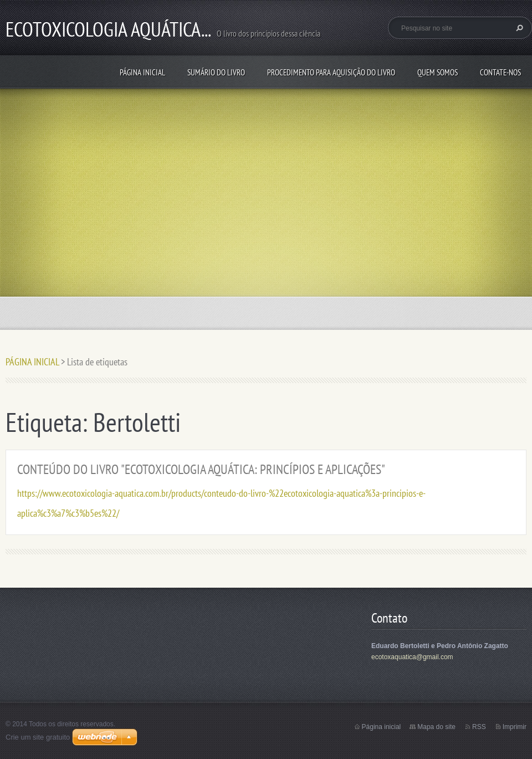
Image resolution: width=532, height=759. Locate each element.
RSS (479, 727)
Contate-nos (500, 72)
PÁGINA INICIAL (142, 72)
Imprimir (515, 727)
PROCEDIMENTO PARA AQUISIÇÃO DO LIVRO (331, 72)
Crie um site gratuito (38, 737)
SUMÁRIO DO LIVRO (216, 72)
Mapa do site (436, 727)
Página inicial (382, 727)
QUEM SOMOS (438, 72)
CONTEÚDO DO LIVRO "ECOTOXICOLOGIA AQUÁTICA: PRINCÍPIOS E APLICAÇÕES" (201, 469)
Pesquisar (518, 28)
